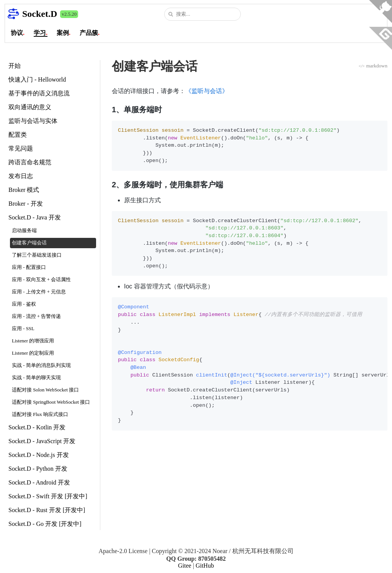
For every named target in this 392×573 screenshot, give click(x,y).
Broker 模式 (24, 190)
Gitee (185, 566)
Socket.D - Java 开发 (35, 217)
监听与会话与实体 (33, 121)
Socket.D (40, 14)
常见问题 (21, 148)
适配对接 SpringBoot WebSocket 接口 (51, 402)
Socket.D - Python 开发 (38, 469)
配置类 (18, 135)
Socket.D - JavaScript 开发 (42, 441)
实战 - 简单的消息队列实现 (41, 365)
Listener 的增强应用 (33, 341)
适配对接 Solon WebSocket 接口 (45, 390)
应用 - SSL (23, 329)
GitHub (205, 566)
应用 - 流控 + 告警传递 (36, 316)
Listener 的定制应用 (33, 353)
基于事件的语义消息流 (39, 93)
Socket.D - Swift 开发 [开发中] (48, 496)
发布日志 (21, 176)
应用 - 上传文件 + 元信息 (39, 292)
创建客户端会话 (29, 243)
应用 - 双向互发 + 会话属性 (41, 280)
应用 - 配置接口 (29, 267)
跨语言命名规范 (30, 162)
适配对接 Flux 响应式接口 (40, 414)
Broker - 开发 (26, 204)
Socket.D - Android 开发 (39, 482)
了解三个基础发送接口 (37, 255)
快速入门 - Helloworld (37, 79)
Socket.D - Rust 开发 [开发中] (47, 510)
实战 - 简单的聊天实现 (36, 378)
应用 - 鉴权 (24, 304)
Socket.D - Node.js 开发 (39, 455)
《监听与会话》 (207, 91)
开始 (15, 66)
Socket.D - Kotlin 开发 (37, 427)
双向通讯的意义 (30, 107)
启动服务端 (24, 231)
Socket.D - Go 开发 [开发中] (45, 524)
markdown (373, 66)
